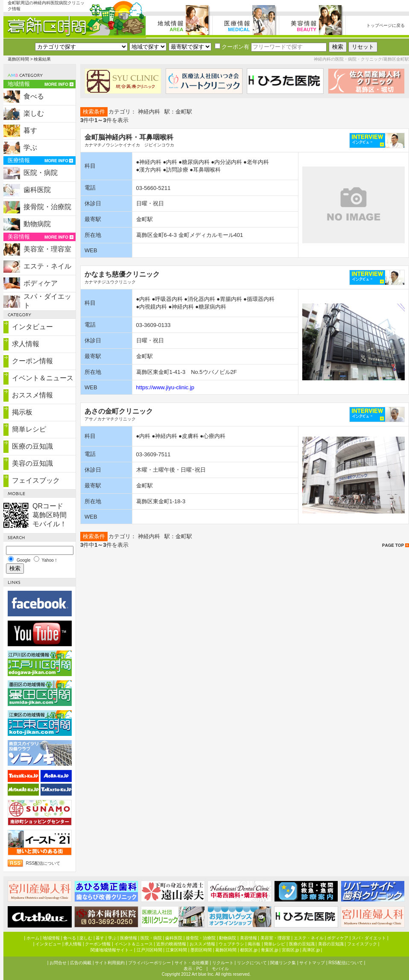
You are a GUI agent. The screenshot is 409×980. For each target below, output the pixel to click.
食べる (34, 96)
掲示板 (22, 412)
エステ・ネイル (47, 266)
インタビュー (32, 327)
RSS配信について (43, 863)
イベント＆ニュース (43, 378)
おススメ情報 (32, 395)
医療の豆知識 (32, 446)
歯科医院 (37, 190)
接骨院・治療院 (47, 207)
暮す (30, 130)
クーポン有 (232, 47)
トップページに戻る (386, 25)
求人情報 (26, 344)
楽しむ (34, 113)
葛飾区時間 (18, 59)
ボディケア (41, 283)
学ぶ (30, 147)
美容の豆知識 (32, 463)
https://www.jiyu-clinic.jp (165, 387)
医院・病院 (41, 173)
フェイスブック (36, 480)
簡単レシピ (29, 429)
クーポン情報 (32, 361)
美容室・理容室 (47, 249)
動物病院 (37, 224)
